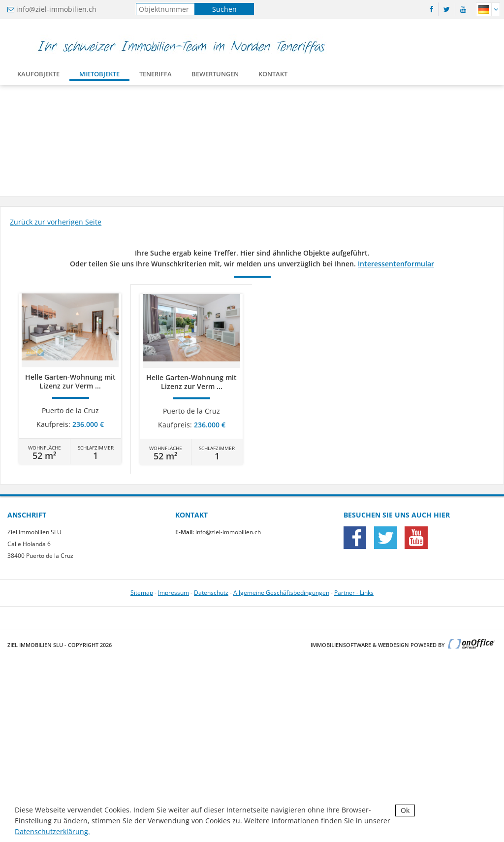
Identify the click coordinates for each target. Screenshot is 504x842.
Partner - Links (354, 593)
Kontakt (273, 76)
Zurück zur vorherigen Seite (56, 222)
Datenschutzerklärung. (52, 831)
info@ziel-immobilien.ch (56, 9)
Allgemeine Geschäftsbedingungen (281, 593)
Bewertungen (215, 76)
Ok (405, 810)
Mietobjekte (99, 76)
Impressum (173, 593)
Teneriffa (156, 76)
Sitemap (142, 593)
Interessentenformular (396, 264)
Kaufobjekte (38, 76)
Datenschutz (211, 593)
